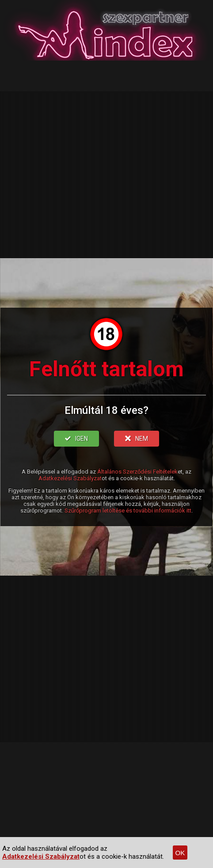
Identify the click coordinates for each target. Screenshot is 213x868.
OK (180, 853)
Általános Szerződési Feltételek (137, 472)
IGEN (76, 439)
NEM (137, 439)
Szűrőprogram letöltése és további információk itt (128, 510)
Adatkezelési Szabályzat (70, 478)
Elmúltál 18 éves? (106, 410)
